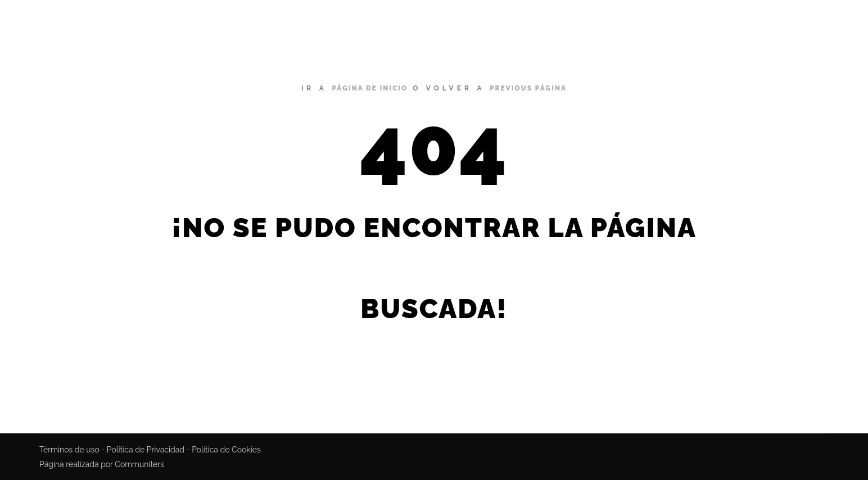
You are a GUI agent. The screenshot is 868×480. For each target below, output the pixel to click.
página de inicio (370, 88)
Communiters (139, 464)
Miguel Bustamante (163, 22)
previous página (528, 88)
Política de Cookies (226, 450)
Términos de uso (69, 450)
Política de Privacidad (146, 450)
